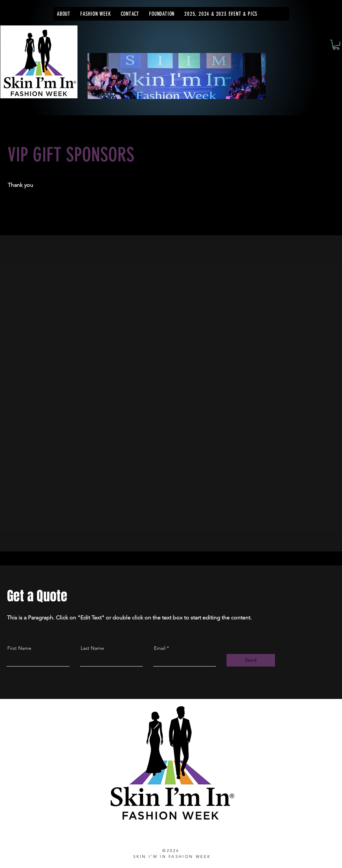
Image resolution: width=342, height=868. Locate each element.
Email (160, 648)
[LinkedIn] (318, 841)
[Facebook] (301, 841)
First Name (19, 648)
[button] (96, 14)
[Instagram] (284, 841)
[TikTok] (335, 841)
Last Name (92, 648)
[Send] (251, 660)
